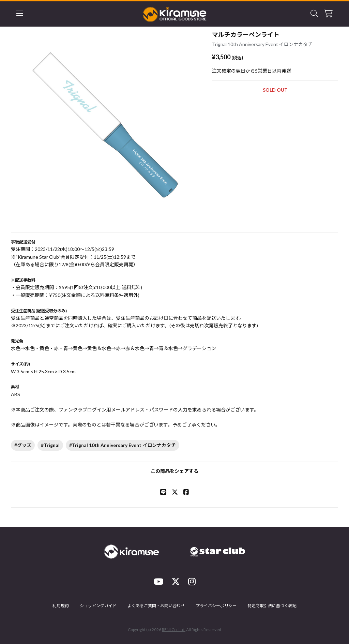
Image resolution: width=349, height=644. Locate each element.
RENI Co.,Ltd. (174, 630)
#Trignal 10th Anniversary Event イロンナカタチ (123, 445)
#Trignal (50, 445)
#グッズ (23, 445)
